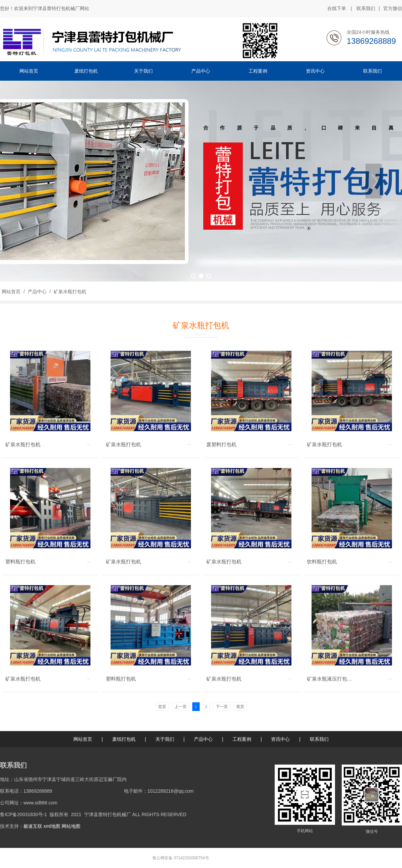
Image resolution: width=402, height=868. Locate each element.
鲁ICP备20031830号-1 (23, 814)
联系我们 (366, 8)
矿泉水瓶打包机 (69, 292)
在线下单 (337, 8)
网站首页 (11, 292)
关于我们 (165, 739)
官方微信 (393, 9)
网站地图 (71, 826)
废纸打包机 (124, 739)
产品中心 (37, 292)
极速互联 (33, 826)
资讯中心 (280, 739)
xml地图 (52, 826)
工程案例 (242, 739)
